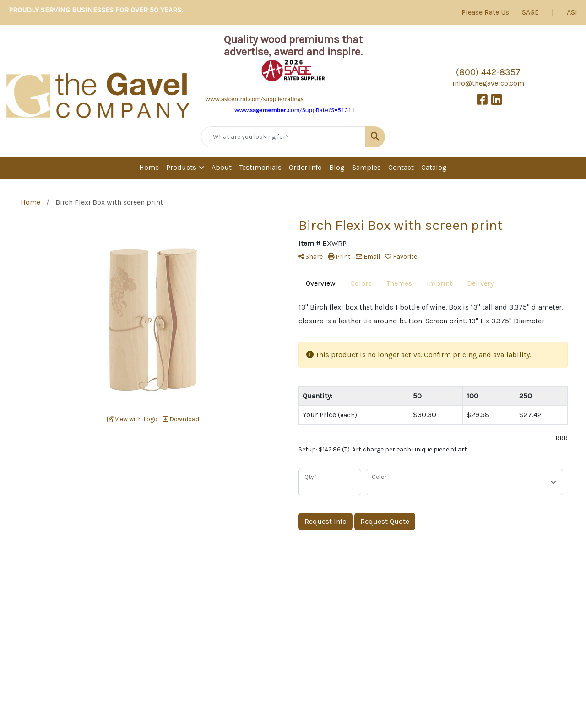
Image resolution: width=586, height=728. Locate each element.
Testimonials (260, 167)
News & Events (394, 660)
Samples (366, 167)
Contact (401, 167)
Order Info (305, 167)
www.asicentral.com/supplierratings (254, 99)
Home (149, 167)
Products (181, 167)
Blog (337, 167)
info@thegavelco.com (488, 83)
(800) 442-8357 (488, 72)
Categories (463, 641)
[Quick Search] (284, 137)
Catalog (434, 167)
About (222, 167)
